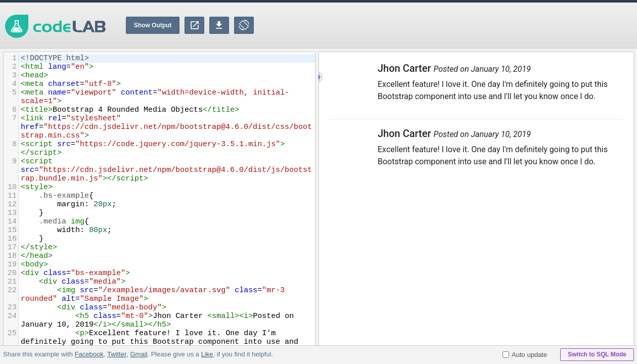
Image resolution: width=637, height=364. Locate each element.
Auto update (525, 355)
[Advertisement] (453, 25)
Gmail (139, 354)
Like (207, 354)
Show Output (153, 25)
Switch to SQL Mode (597, 354)
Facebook (89, 354)
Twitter (117, 354)
